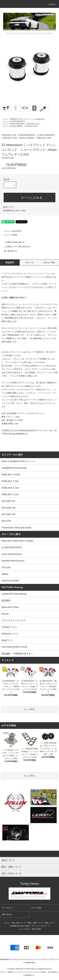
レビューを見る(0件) (11, 231)
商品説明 (10, 263)
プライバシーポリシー (39, 926)
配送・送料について (35, 923)
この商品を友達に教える (12, 242)
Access (5, 614)
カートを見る (36, 908)
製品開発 (6, 601)
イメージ (29, 263)
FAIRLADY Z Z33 (16, 119)
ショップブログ (24, 929)
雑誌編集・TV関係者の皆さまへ (17, 654)
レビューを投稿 (8, 235)
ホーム (6, 119)
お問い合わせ (7, 914)
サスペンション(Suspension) (35, 119)
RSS (33, 929)
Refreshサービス (10, 634)
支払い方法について (19, 923)
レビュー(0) (49, 263)
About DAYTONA (10, 607)
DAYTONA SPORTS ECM (14, 647)
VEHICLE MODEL (16, 126)
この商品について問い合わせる (15, 247)
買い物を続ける (8, 251)
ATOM (38, 929)
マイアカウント (8, 908)
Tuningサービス (10, 627)
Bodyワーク (7, 640)
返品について (9, 207)
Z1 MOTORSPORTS (17, 121)
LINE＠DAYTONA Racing (14, 594)
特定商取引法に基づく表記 (14, 211)
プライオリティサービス (14, 620)
